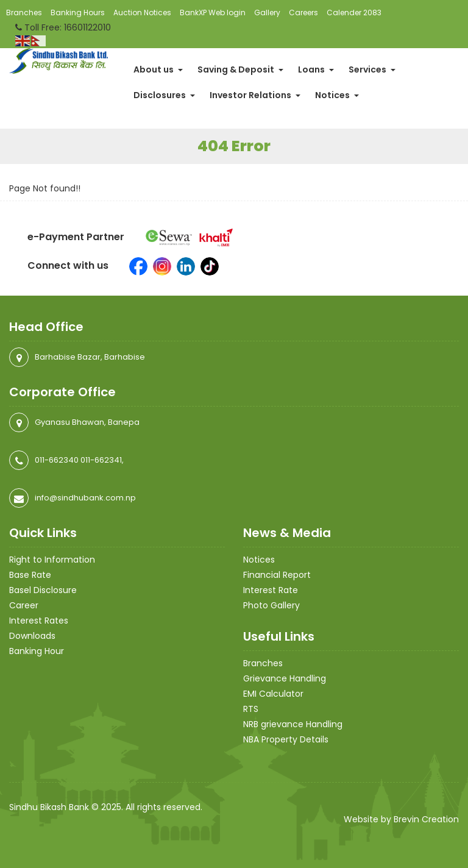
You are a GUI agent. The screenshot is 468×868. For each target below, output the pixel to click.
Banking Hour (37, 651)
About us (158, 69)
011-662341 (101, 460)
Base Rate (30, 575)
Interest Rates (39, 621)
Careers (303, 12)
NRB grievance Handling (293, 724)
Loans (316, 69)
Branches (24, 12)
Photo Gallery (271, 605)
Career (24, 605)
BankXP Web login (213, 12)
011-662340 (57, 460)
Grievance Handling (285, 678)
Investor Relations (255, 95)
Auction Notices (142, 12)
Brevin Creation (426, 819)
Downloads (32, 636)
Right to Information (52, 560)
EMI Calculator (273, 694)
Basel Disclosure (43, 590)
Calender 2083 (354, 12)
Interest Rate (271, 590)
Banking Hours (78, 12)
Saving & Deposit (240, 69)
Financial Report (277, 575)
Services (372, 69)
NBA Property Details (286, 739)
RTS (251, 709)
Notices (337, 95)
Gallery (267, 12)
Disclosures (164, 95)
